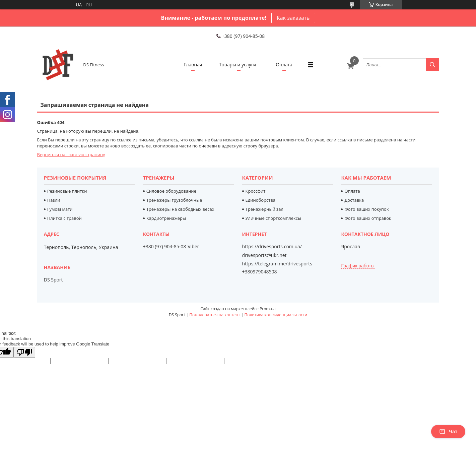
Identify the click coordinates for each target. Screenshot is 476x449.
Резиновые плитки (67, 191)
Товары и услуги (238, 65)
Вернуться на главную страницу (71, 154)
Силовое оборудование (171, 191)
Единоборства (261, 200)
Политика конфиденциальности (276, 315)
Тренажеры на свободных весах (180, 209)
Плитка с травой (64, 218)
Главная (193, 65)
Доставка (354, 200)
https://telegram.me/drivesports (277, 264)
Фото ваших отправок (368, 218)
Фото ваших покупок (366, 209)
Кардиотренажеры (166, 218)
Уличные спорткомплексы (274, 218)
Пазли (54, 200)
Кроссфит (256, 191)
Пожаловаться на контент (215, 315)
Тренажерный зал (264, 209)
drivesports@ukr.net (264, 255)
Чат (448, 432)
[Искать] (432, 65)
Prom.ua (268, 309)
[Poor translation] (24, 352)
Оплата (284, 65)
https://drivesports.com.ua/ (272, 247)
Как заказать (293, 18)
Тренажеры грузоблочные (174, 200)
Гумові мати (60, 209)
